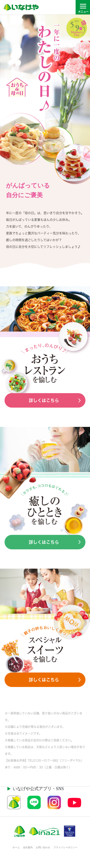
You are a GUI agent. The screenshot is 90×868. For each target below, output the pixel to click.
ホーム (16, 847)
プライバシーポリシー (66, 847)
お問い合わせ (43, 847)
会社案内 (28, 847)
